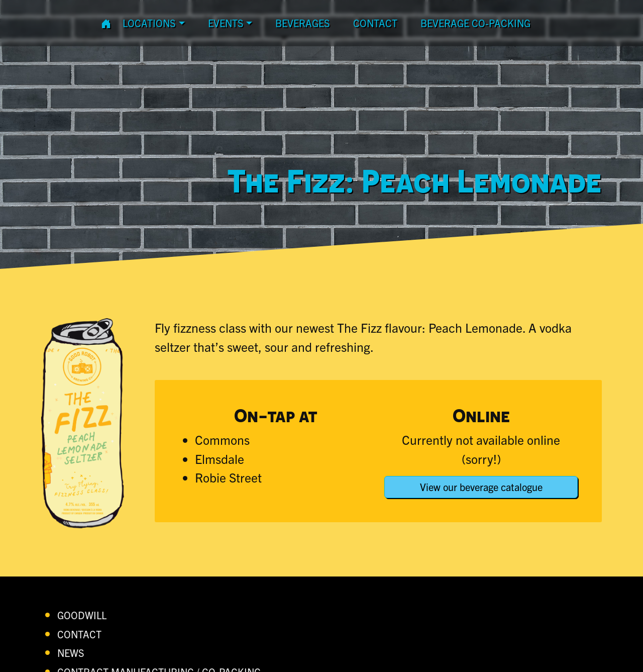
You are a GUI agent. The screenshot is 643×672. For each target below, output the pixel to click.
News (71, 653)
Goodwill (82, 615)
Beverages (303, 23)
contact (375, 23)
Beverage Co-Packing (475, 23)
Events (226, 23)
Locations (149, 23)
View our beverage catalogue (481, 487)
